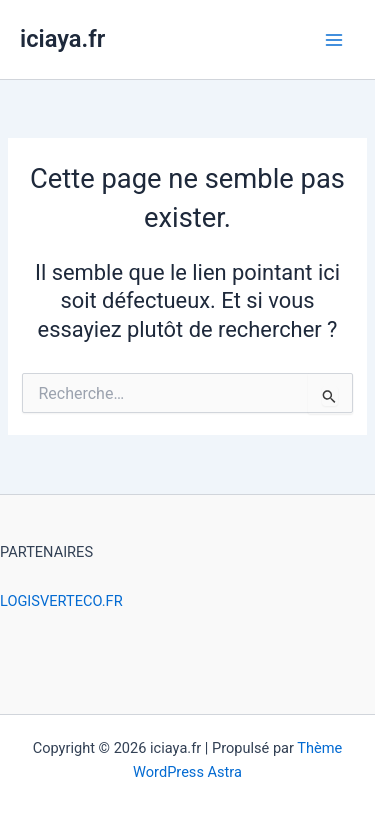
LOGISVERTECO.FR (61, 601)
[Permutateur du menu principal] (334, 40)
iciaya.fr (62, 39)
